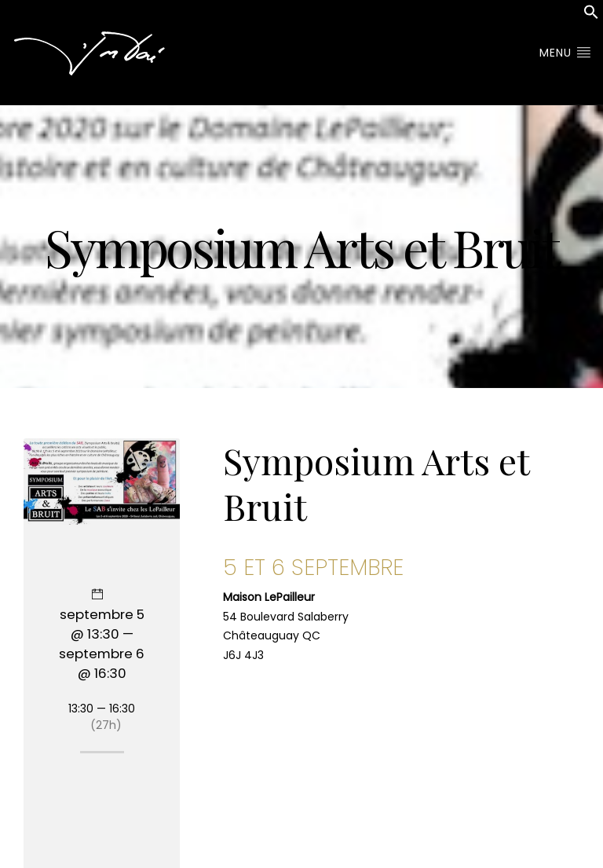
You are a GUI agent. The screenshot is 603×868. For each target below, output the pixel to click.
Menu (565, 53)
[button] (591, 16)
